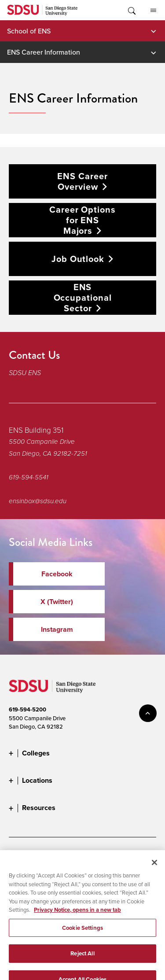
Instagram (57, 629)
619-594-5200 (27, 709)
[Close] (154, 869)
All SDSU (153, 11)
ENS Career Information (44, 52)
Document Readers (74, 855)
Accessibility (24, 855)
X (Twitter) (57, 602)
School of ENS (29, 31)
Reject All (82, 960)
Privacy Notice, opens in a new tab (77, 916)
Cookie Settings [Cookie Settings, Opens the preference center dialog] (82, 934)
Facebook (57, 574)
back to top (148, 713)
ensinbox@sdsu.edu (38, 501)
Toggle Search (131, 10)
